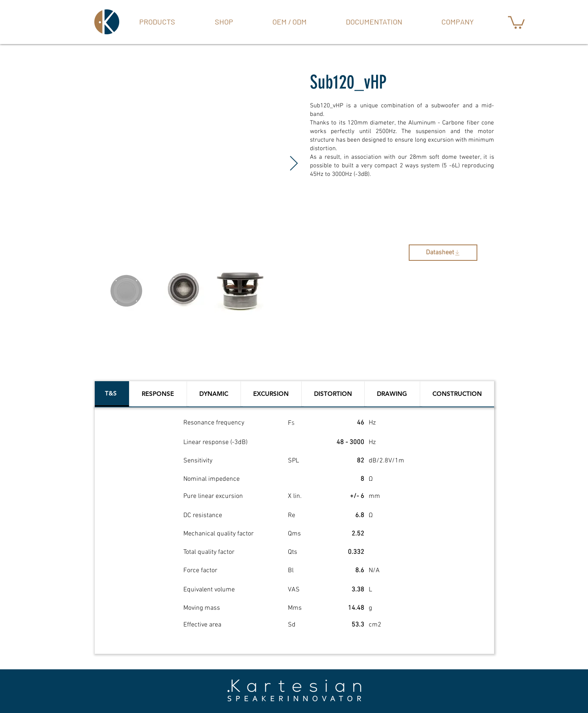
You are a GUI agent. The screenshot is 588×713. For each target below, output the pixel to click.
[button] (224, 22)
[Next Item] (294, 164)
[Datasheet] (443, 253)
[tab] (112, 394)
